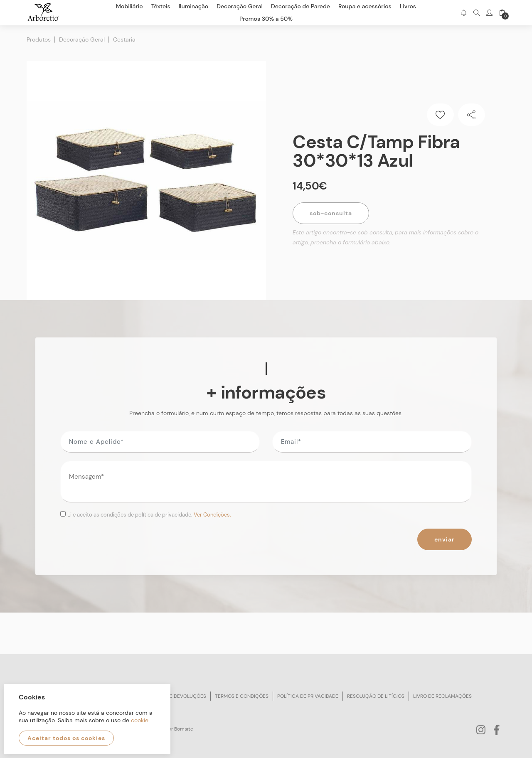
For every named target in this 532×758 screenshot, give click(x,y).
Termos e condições (242, 696)
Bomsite (184, 729)
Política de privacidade (308, 696)
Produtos (39, 39)
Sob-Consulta (331, 213)
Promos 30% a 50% (266, 19)
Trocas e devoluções (177, 696)
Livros (408, 6)
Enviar (445, 539)
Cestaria (124, 39)
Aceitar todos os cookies (66, 738)
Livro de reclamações (442, 696)
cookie (140, 720)
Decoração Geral (82, 39)
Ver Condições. (212, 515)
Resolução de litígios (376, 696)
